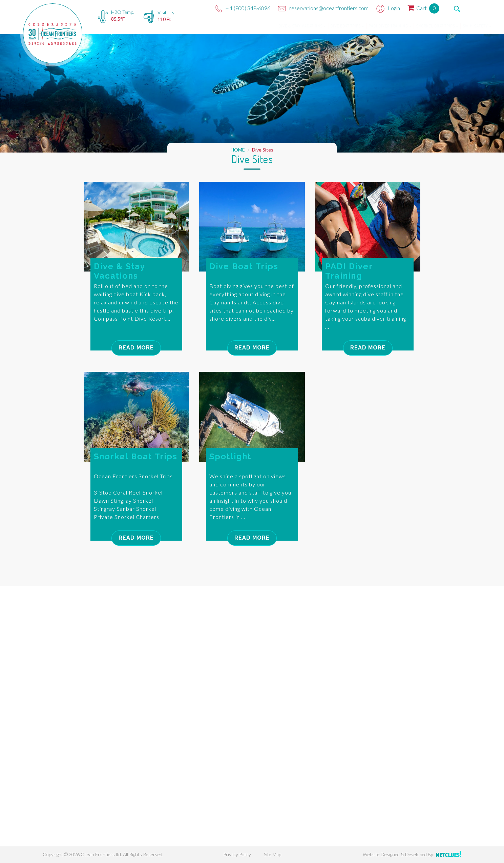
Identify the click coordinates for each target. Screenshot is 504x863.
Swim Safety (447, 26)
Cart (424, 8)
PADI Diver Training (360, 26)
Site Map (272, 854)
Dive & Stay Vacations (272, 26)
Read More (136, 348)
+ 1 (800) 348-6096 (243, 8)
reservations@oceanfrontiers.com (323, 8)
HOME (238, 150)
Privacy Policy (237, 854)
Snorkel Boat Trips (407, 26)
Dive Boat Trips (317, 26)
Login (388, 8)
